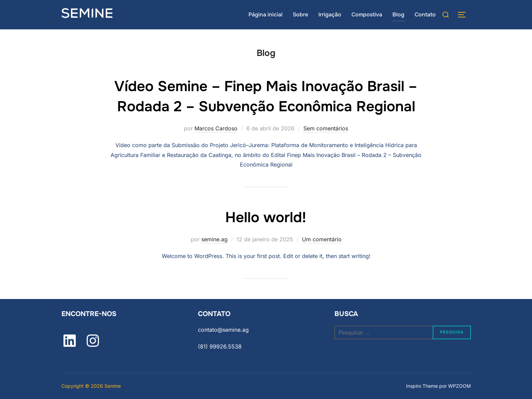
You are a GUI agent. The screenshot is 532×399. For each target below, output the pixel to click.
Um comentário (322, 239)
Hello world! (266, 217)
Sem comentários (326, 128)
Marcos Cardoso (216, 128)
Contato (425, 15)
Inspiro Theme (422, 386)
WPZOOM (459, 386)
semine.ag (214, 239)
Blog (398, 15)
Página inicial (265, 15)
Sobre (300, 15)
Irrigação (330, 15)
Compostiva (367, 15)
